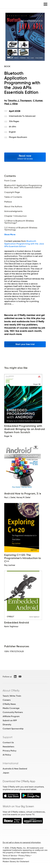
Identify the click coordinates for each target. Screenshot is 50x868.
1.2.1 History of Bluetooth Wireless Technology (21, 229)
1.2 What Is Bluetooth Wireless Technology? (19, 222)
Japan (6, 773)
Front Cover (10, 181)
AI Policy (7, 755)
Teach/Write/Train (12, 696)
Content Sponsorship (13, 729)
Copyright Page (12, 192)
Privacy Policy (9, 751)
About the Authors (13, 207)
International (10, 763)
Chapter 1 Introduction (15, 216)
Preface (8, 202)
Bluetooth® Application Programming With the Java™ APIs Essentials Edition (23, 186)
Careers (7, 700)
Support (8, 737)
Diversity (7, 725)
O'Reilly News (9, 704)
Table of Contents (13, 197)
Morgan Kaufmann (18, 137)
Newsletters (8, 747)
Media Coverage (11, 708)
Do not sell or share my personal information (22, 843)
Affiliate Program (11, 716)
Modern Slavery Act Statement (16, 862)
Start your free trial (25, 344)
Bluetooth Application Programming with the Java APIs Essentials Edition (24, 244)
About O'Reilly (11, 691)
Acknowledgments (13, 211)
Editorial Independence (13, 859)
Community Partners (13, 712)
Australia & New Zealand (15, 769)
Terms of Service (10, 856)
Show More (10, 235)
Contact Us (8, 742)
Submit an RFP (10, 720)
